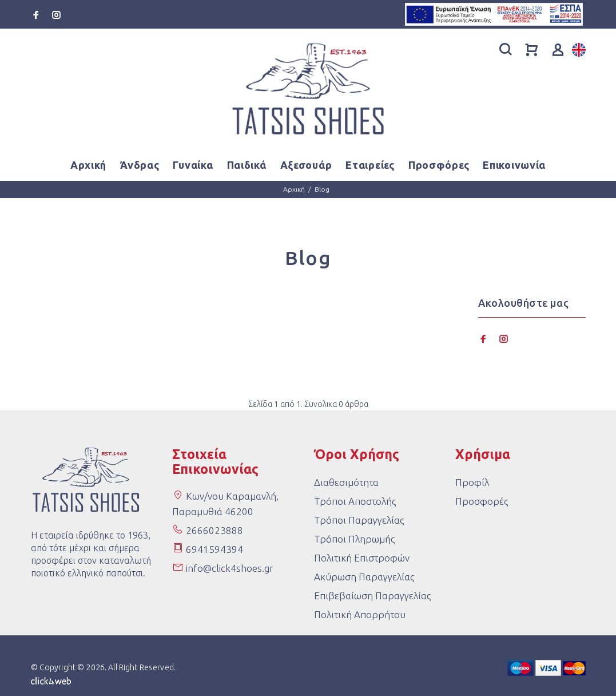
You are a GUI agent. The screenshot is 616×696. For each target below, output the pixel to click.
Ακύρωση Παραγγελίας (364, 577)
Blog (322, 189)
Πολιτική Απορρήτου (360, 614)
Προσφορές (482, 501)
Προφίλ (472, 482)
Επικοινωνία (514, 165)
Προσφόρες (439, 165)
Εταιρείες (370, 165)
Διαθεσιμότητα (346, 482)
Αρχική (88, 165)
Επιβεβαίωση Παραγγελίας (372, 596)
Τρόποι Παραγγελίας (359, 520)
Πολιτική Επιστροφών (362, 558)
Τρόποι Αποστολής (355, 501)
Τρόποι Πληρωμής (354, 539)
